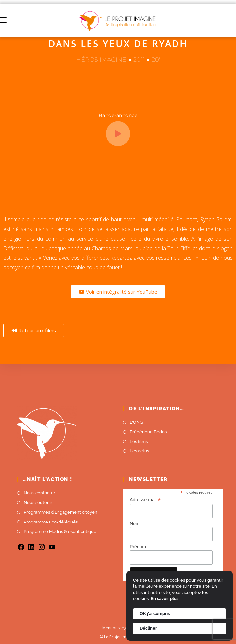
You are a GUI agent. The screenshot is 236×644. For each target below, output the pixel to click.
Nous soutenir (38, 502)
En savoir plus (165, 598)
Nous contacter (39, 493)
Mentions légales (118, 628)
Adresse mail (145, 500)
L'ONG (136, 422)
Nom (135, 523)
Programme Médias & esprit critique (60, 532)
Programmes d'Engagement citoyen (60, 512)
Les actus (139, 451)
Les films (139, 441)
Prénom (138, 547)
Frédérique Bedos (148, 432)
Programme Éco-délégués (51, 522)
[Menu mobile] (3, 20)
